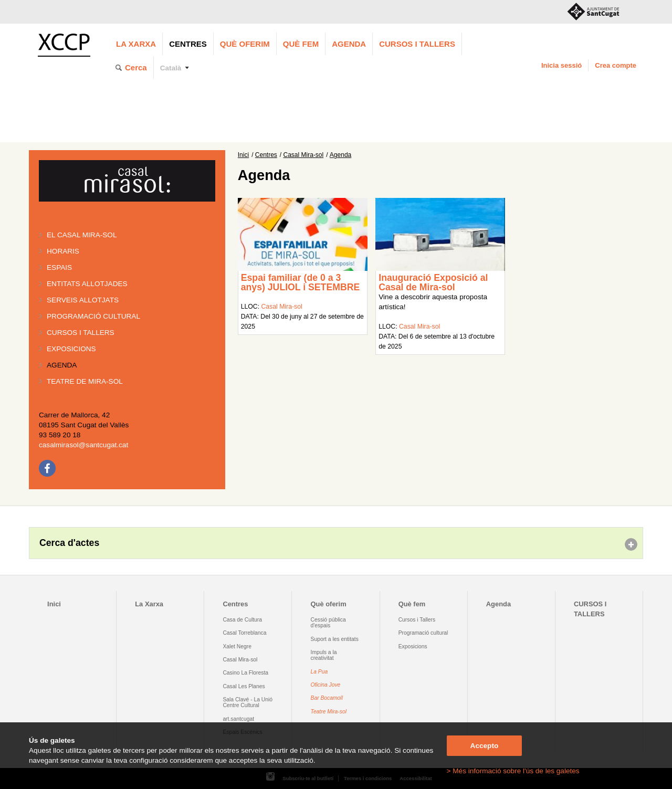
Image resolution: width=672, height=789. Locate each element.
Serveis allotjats (83, 300)
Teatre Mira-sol (329, 712)
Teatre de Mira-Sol (85, 381)
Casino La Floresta (245, 673)
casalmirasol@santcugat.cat (83, 445)
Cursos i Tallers (417, 620)
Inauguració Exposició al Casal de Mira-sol (433, 282)
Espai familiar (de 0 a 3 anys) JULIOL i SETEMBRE (301, 282)
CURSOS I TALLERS (417, 44)
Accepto (485, 746)
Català (171, 68)
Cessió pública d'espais (328, 623)
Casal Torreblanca (244, 633)
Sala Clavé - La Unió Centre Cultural (248, 702)
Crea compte (616, 65)
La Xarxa (136, 44)
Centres (188, 44)
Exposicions (71, 349)
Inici (243, 155)
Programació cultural (93, 316)
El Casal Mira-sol (82, 235)
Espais (59, 267)
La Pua (319, 672)
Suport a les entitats (335, 639)
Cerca (136, 67)
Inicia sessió (561, 65)
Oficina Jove (326, 685)
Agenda (349, 44)
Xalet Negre (237, 646)
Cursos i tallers (81, 333)
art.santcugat (238, 719)
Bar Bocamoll (327, 698)
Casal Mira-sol (304, 155)
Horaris (63, 251)
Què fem (301, 44)
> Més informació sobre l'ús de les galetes (513, 771)
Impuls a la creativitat (324, 655)
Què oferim (245, 44)
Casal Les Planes (244, 686)
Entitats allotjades (87, 284)
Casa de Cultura (242, 620)
